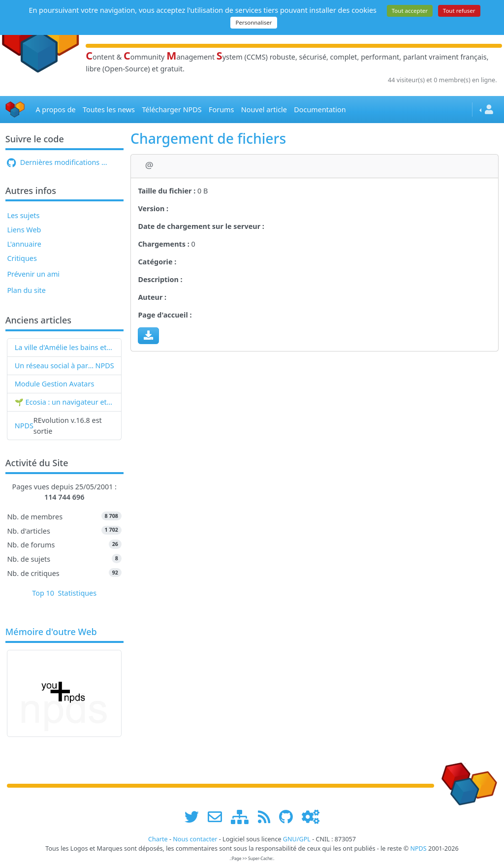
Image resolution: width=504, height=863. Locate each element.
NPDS (105, 366)
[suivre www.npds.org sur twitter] (195, 816)
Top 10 (43, 593)
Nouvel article (264, 110)
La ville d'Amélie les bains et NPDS (64, 347)
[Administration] (311, 816)
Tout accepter (410, 11)
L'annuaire (24, 244)
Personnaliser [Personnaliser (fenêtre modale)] (253, 22)
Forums (221, 110)
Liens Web (24, 230)
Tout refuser (459, 11)
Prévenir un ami (33, 274)
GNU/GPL (297, 839)
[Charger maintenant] (148, 336)
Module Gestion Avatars (55, 384)
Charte (158, 839)
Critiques (22, 258)
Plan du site (26, 290)
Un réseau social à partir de (55, 366)
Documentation (320, 110)
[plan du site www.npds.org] (243, 816)
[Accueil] (15, 110)
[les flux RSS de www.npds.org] (268, 816)
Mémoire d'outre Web (51, 632)
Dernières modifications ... (57, 162)
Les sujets (23, 215)
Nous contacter (195, 839)
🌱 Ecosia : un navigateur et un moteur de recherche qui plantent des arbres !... (64, 402)
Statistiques (78, 593)
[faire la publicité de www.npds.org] (218, 816)
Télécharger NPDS (172, 110)
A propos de (55, 110)
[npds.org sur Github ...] (289, 816)
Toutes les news (109, 110)
